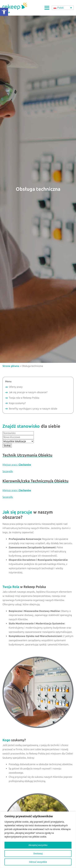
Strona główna (11, 366)
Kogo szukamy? (17, 403)
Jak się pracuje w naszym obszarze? (28, 392)
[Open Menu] (47, 8)
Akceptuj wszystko (38, 845)
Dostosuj (38, 853)
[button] (4, 12)
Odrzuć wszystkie (38, 862)
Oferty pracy (16, 387)
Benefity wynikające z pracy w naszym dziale (33, 409)
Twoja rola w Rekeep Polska (24, 398)
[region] (38, 840)
